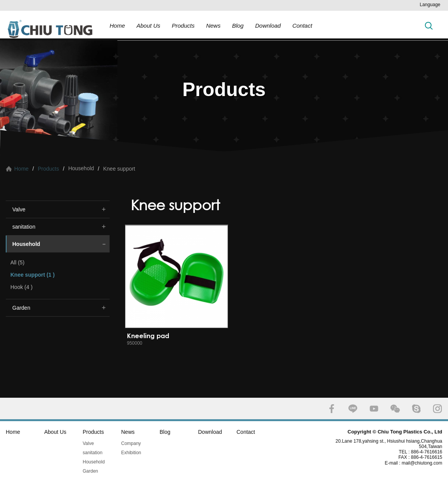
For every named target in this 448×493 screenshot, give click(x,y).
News (213, 26)
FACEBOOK (332, 409)
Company (131, 443)
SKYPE (416, 409)
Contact (302, 26)
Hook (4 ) (22, 287)
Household (26, 244)
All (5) (17, 262)
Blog (238, 26)
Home (117, 26)
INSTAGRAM (437, 409)
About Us (148, 26)
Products (183, 26)
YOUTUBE (374, 409)
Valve (19, 209)
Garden (21, 308)
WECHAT (395, 409)
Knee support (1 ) (32, 275)
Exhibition (131, 453)
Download (268, 26)
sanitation (24, 227)
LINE (353, 409)
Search (429, 26)
